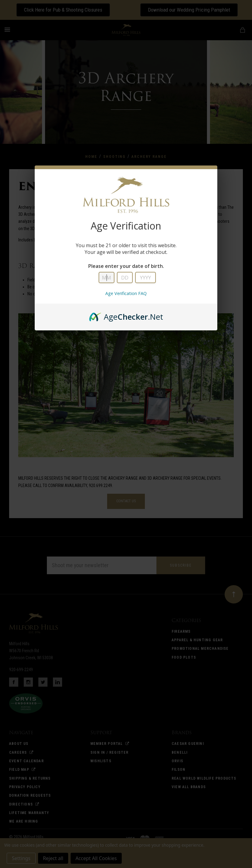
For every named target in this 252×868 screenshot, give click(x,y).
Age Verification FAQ (126, 293)
